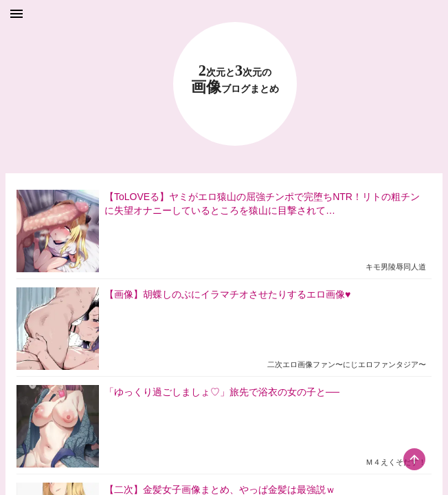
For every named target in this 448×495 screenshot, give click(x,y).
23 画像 (235, 79)
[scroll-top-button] (414, 459)
